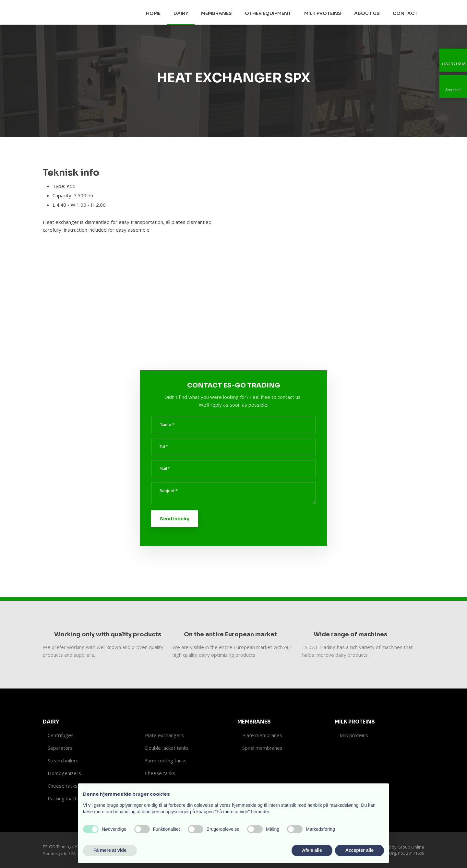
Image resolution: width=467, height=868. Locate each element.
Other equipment (268, 13)
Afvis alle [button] (312, 850)
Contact (405, 13)
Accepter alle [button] (359, 850)
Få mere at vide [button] (110, 850)
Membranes (216, 13)
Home (153, 13)
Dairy (181, 13)
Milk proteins (323, 13)
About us (367, 13)
